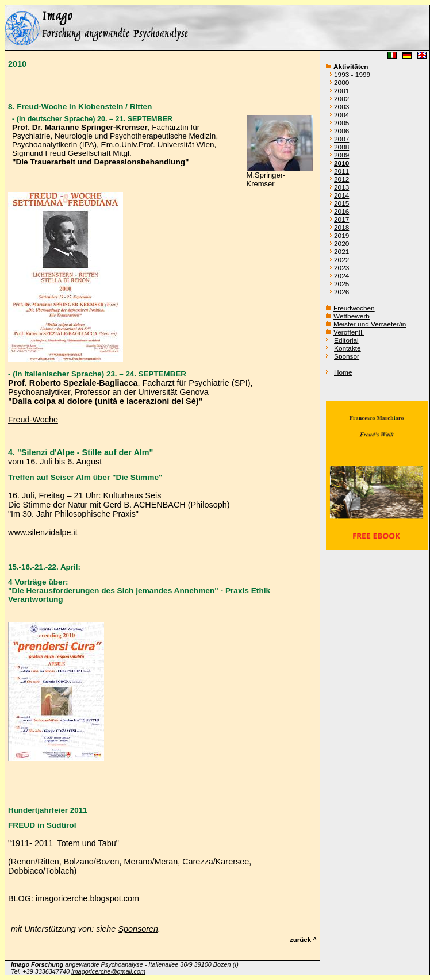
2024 (341, 276)
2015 (341, 203)
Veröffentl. (349, 332)
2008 (341, 147)
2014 (341, 195)
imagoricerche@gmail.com (108, 971)
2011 (341, 171)
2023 (341, 268)
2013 (341, 187)
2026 (341, 292)
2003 (341, 107)
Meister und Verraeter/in (370, 324)
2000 (341, 83)
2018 (341, 228)
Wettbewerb (352, 316)
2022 (341, 260)
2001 (341, 91)
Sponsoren (138, 929)
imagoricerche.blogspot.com (87, 898)
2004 (341, 115)
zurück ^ (303, 940)
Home (343, 372)
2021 (341, 252)
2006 (341, 131)
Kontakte (348, 348)
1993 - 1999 (352, 75)
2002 (341, 99)
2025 (341, 284)
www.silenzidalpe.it (43, 532)
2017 (341, 220)
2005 (341, 123)
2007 (341, 139)
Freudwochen (354, 308)
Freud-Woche (33, 420)
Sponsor (347, 356)
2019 (341, 236)
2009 (341, 155)
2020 (341, 244)
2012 (341, 179)
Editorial (346, 340)
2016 (341, 212)
